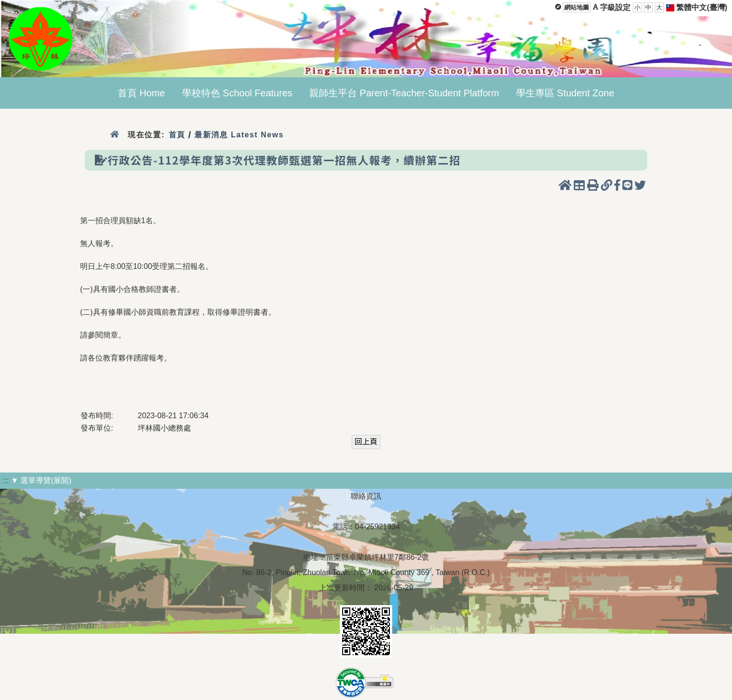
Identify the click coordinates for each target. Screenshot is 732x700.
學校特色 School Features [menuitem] (237, 93)
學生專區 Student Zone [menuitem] (565, 93)
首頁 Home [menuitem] (141, 93)
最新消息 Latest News (239, 135)
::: (5, 480)
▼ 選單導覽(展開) (41, 480)
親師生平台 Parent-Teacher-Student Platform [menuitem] (404, 93)
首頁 (177, 135)
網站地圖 (577, 7)
